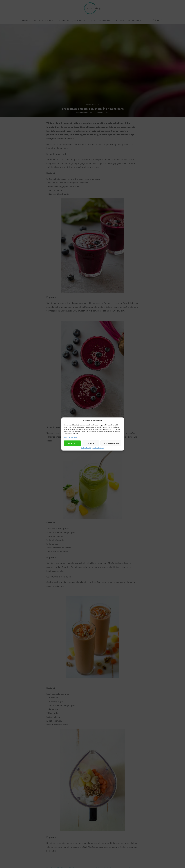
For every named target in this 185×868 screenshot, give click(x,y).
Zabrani (91, 443)
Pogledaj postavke (111, 443)
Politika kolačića (86, 448)
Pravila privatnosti (98, 448)
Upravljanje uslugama (71, 437)
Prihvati (72, 443)
